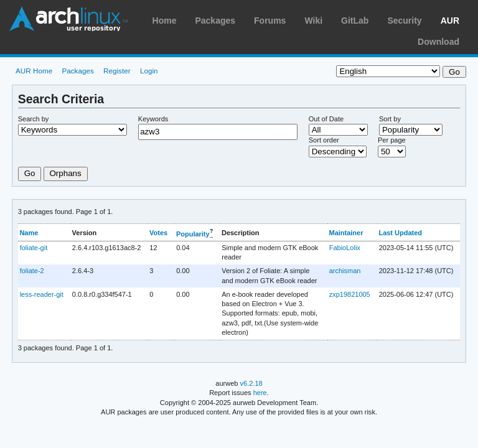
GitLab (355, 21)
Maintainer (346, 233)
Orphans (66, 173)
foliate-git (34, 248)
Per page (392, 140)
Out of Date (326, 119)
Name (29, 233)
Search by (34, 119)
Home (165, 21)
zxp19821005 (350, 294)
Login (149, 71)
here (260, 393)
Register (117, 71)
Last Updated (400, 233)
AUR (450, 21)
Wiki (313, 21)
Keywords (153, 119)
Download (438, 42)
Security (404, 21)
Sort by (390, 119)
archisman (345, 271)
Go (30, 173)
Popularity (193, 233)
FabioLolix (345, 248)
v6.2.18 (251, 383)
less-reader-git (42, 294)
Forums (270, 21)
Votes (158, 233)
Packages (215, 21)
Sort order (324, 140)
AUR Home (34, 71)
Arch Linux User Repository (68, 19)
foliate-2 (32, 271)
